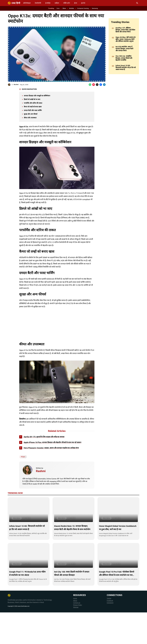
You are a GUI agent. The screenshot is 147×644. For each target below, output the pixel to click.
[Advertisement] (71, 242)
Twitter (109, 630)
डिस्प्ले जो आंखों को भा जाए (32, 99)
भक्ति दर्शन (67, 3)
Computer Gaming (83, 8)
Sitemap (76, 639)
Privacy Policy (78, 637)
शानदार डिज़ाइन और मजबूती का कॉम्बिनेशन (37, 96)
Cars (58, 8)
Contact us (77, 634)
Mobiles (72, 8)
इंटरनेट (83, 3)
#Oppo (23, 488)
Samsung (95, 8)
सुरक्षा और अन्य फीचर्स (31, 114)
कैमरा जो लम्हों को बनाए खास (33, 107)
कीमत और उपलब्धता (30, 118)
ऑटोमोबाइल (27, 3)
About (75, 632)
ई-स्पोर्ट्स (48, 3)
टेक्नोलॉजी (38, 3)
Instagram (110, 634)
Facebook (110, 632)
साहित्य (57, 3)
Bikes (64, 8)
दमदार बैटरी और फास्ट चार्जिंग (33, 110)
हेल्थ (76, 3)
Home (75, 630)
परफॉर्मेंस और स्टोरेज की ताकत (33, 103)
